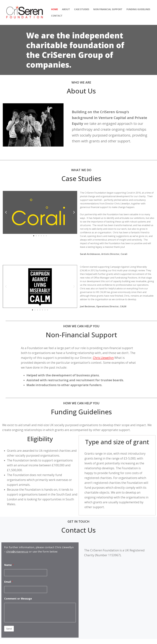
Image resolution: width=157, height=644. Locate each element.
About (66, 9)
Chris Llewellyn (103, 358)
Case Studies (82, 9)
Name (9, 565)
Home (54, 9)
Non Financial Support (108, 9)
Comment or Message (18, 599)
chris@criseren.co (17, 552)
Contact (57, 16)
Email (9, 582)
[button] (6, 212)
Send (9, 629)
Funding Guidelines (138, 9)
